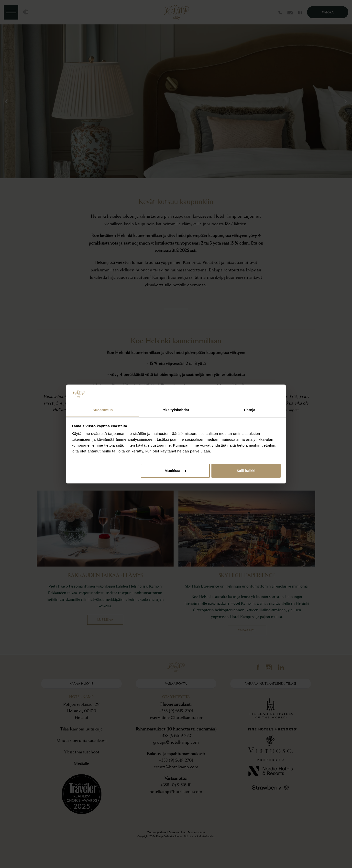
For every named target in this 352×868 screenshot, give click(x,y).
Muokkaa (175, 471)
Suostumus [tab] (103, 410)
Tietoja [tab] (249, 410)
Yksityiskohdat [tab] (176, 410)
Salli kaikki (246, 471)
